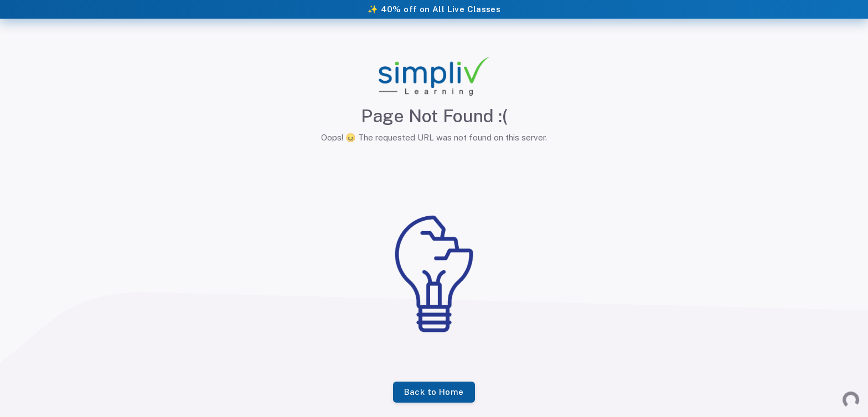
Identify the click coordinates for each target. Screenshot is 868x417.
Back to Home (434, 392)
